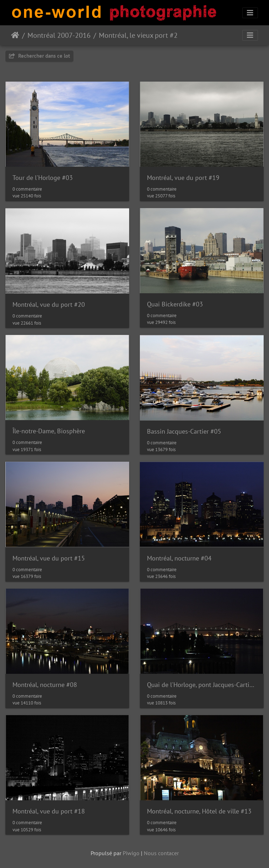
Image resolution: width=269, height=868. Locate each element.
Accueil (15, 35)
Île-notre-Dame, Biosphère (49, 431)
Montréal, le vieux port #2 (138, 35)
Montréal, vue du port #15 (49, 558)
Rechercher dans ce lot (39, 56)
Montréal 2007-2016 (59, 35)
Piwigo (131, 853)
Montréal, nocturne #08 (45, 685)
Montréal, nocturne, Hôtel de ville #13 (199, 811)
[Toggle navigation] (250, 13)
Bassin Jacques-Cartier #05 (184, 431)
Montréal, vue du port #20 (49, 304)
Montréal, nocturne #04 (179, 558)
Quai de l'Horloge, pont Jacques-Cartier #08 (202, 685)
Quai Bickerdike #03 (175, 304)
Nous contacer (161, 853)
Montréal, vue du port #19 (183, 178)
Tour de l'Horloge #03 (43, 178)
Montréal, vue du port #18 (49, 811)
